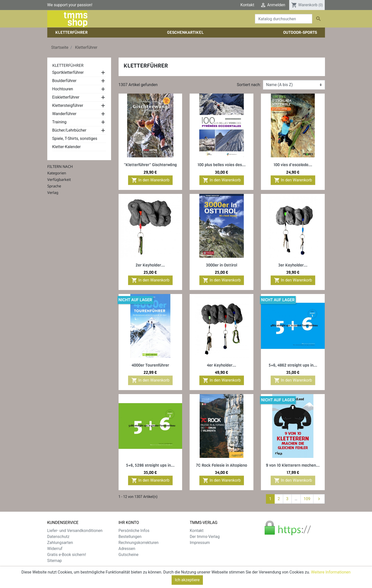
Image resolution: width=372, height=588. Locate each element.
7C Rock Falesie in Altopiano (222, 465)
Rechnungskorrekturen (139, 543)
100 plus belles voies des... (222, 165)
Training (59, 122)
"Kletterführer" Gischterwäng (150, 165)
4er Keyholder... (222, 365)
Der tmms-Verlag (205, 537)
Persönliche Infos (134, 531)
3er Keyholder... (293, 265)
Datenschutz (58, 537)
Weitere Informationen (331, 572)
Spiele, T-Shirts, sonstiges (75, 138)
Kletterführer (68, 65)
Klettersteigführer (68, 105)
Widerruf (55, 549)
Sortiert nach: (249, 85)
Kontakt (247, 5)
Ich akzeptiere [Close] (187, 580)
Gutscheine (129, 555)
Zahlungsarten (60, 543)
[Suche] (284, 19)
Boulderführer (64, 81)
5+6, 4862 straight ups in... (293, 365)
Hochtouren (63, 89)
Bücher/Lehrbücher (69, 130)
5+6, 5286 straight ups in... (150, 465)
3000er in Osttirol (222, 265)
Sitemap (55, 561)
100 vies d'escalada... (293, 165)
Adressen (127, 549)
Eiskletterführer (66, 97)
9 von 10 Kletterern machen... (293, 465)
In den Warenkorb (150, 180)
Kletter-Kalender (67, 147)
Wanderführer (64, 114)
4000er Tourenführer (150, 365)
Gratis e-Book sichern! (67, 555)
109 (307, 499)
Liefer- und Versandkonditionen (75, 531)
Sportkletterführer (68, 72)
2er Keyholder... (150, 265)
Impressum (200, 543)
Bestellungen (130, 537)
